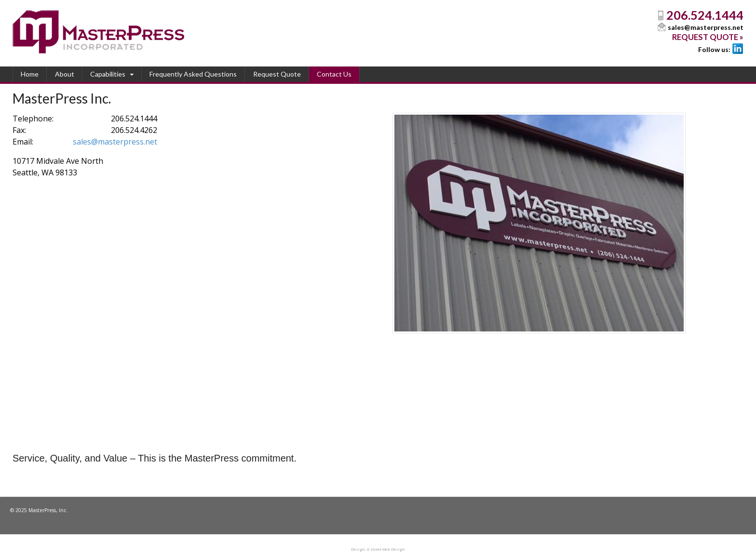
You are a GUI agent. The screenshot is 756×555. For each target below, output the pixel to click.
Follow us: (714, 49)
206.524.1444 (705, 15)
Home (30, 74)
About (65, 74)
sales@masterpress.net (706, 27)
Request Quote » (708, 37)
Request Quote (277, 74)
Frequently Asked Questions (193, 74)
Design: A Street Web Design (378, 549)
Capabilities (108, 74)
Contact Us (334, 74)
